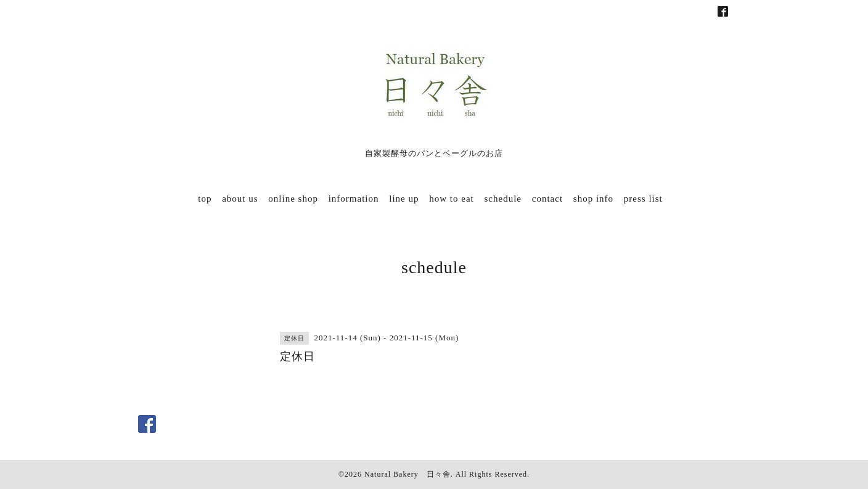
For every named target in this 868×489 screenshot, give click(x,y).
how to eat (451, 199)
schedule (503, 199)
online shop (293, 199)
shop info (593, 199)
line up (404, 199)
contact (547, 199)
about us (240, 199)
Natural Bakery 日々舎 (407, 474)
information (354, 199)
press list (643, 199)
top (205, 199)
